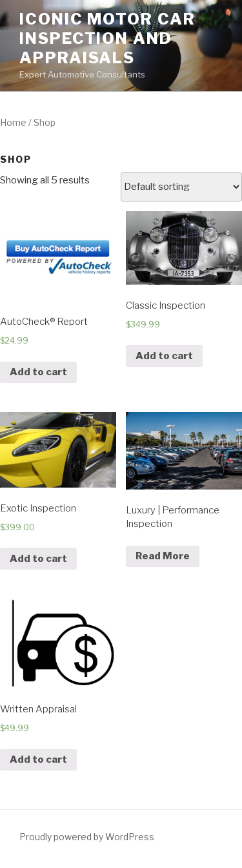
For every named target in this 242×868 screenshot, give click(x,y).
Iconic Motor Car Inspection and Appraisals (107, 38)
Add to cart (38, 372)
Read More (163, 556)
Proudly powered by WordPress (87, 837)
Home (13, 123)
